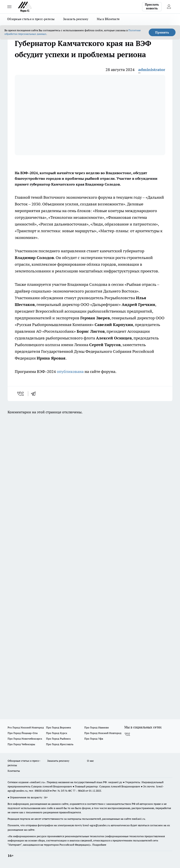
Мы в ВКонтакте (108, 19)
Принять (162, 32)
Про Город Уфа (94, 739)
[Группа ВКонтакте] (127, 734)
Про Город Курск (57, 733)
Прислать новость (152, 6)
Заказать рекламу (76, 19)
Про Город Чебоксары (21, 744)
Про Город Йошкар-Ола (23, 733)
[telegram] (35, 394)
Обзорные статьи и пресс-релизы (31, 19)
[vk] (21, 394)
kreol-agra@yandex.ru (96, 825)
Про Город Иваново (97, 727)
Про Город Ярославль (60, 744)
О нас (90, 761)
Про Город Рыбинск (58, 739)
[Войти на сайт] (169, 7)
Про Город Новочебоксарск (25, 739)
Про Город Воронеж (59, 727)
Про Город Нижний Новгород (103, 733)
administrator (152, 70)
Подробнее (99, 845)
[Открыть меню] (9, 7)
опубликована (70, 371)
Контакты (14, 771)
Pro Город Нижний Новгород (26, 727)
